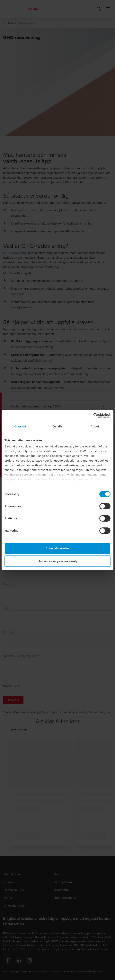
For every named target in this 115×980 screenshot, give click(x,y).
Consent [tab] (20, 426)
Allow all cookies (58, 548)
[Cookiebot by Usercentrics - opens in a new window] (93, 415)
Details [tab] (57, 426)
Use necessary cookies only (58, 561)
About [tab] (95, 426)
